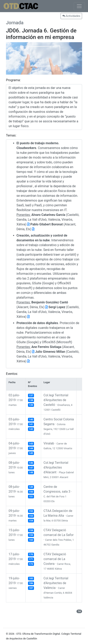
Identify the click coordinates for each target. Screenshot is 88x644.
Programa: (13, 80)
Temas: (11, 135)
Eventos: (12, 374)
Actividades (71, 16)
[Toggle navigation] (79, 6)
